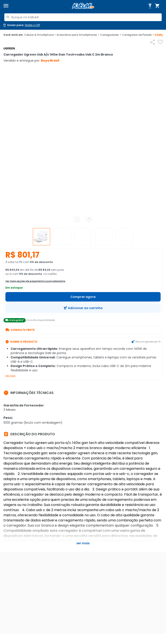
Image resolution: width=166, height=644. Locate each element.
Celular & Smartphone (40, 35)
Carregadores (111, 35)
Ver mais (10, 376)
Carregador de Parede (138, 35)
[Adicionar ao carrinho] (83, 308)
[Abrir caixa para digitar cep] (21, 25)
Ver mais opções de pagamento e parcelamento (35, 281)
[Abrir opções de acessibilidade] (150, 6)
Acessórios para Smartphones (78, 35)
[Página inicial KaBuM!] (83, 6)
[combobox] (83, 17)
